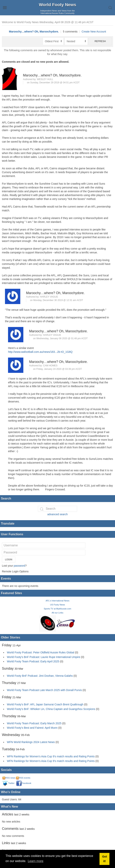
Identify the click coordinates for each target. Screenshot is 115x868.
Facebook (24, 783)
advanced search (57, 514)
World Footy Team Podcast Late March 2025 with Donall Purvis (44, 690)
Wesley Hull (45, 79)
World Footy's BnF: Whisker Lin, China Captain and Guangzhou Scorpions (51, 709)
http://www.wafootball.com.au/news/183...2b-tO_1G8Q (40, 352)
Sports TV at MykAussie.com (57, 609)
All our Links (57, 613)
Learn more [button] (36, 861)
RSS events (23, 778)
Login (9, 560)
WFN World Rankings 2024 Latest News (31, 742)
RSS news (9, 778)
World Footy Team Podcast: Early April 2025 (33, 661)
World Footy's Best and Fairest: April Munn (32, 728)
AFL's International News (57, 601)
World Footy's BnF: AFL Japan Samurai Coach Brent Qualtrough (45, 704)
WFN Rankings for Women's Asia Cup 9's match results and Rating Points (51, 756)
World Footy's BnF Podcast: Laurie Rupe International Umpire (44, 657)
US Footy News (58, 605)
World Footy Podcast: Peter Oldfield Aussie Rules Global (40, 652)
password (19, 566)
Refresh (100, 41)
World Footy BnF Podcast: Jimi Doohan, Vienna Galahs (40, 676)
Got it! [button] (105, 859)
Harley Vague (49, 297)
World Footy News (57, 5)
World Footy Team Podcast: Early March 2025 (34, 723)
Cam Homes (50, 366)
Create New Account (94, 32)
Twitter (9, 783)
